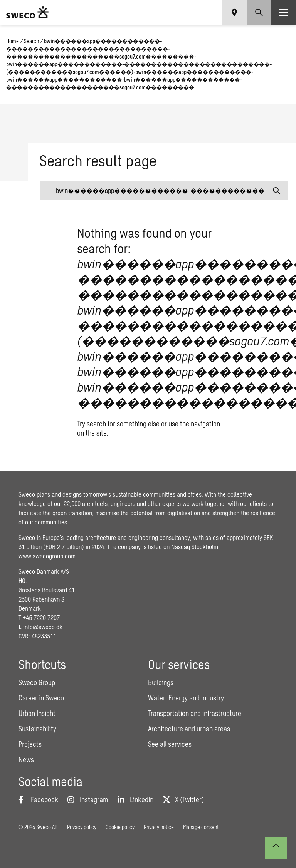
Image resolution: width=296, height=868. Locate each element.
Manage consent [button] (201, 827)
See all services (170, 744)
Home (13, 41)
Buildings (161, 682)
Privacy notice (159, 827)
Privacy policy (82, 827)
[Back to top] (276, 848)
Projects (30, 744)
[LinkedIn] (135, 799)
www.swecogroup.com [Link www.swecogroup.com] (47, 556)
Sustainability (37, 729)
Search (31, 41)
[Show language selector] (234, 12)
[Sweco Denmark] (27, 12)
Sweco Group (37, 682)
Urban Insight (37, 713)
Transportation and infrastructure (195, 713)
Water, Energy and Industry (186, 698)
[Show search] (259, 12)
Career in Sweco (41, 698)
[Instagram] (88, 799)
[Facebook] (38, 799)
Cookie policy (120, 827)
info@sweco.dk (43, 627)
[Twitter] (183, 799)
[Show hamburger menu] (284, 12)
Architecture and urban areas (189, 729)
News (26, 759)
